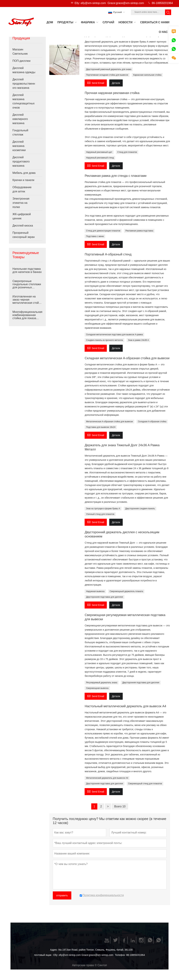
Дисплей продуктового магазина (21, 161)
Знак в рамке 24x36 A (138, 340)
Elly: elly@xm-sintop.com (90, 3)
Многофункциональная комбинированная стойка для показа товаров (27, 315)
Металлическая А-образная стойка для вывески (109, 422)
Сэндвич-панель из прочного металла (104, 340)
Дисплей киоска (23, 226)
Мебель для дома (24, 173)
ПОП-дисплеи (21, 61)
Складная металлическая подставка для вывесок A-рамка (114, 335)
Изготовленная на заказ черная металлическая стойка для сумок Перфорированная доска (27, 300)
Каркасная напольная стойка (147, 75)
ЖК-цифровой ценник (22, 216)
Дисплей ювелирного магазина (20, 119)
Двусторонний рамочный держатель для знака (109, 69)
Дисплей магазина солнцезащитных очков (23, 101)
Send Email (96, 83)
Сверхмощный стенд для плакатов (145, 784)
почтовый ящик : (43, 955)
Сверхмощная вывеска (97, 688)
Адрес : (54, 950)
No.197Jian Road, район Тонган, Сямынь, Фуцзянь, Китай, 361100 (96, 950)
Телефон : (121, 955)
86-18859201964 (162, 3)
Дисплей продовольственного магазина (24, 84)
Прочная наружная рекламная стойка (112, 93)
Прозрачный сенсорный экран (24, 235)
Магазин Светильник (20, 52)
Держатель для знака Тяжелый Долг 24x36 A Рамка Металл (122, 447)
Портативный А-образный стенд (108, 254)
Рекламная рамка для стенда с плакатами (115, 176)
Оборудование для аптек (22, 189)
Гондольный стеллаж (20, 132)
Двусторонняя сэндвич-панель (140, 509)
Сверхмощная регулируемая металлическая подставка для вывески (125, 617)
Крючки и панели (23, 180)
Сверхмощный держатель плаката (126, 591)
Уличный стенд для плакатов (100, 514)
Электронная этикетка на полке (21, 203)
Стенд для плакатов (127, 152)
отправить (62, 895)
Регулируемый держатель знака (102, 683)
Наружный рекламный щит (99, 152)
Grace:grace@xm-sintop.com (126, 3)
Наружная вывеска (95, 591)
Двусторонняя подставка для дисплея (104, 597)
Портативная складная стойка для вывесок (107, 75)
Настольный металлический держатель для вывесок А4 (125, 706)
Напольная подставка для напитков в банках (27, 270)
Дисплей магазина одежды (24, 70)
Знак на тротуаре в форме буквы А (103, 509)
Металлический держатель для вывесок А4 (107, 778)
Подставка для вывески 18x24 (101, 427)
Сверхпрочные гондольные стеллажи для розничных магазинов (27, 284)
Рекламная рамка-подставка (139, 231)
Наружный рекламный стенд (100, 158)
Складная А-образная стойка (152, 422)
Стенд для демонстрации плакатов (103, 231)
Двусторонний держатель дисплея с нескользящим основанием (122, 534)
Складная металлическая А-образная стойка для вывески (127, 358)
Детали (116, 83)
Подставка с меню (95, 236)
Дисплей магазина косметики (19, 146)
